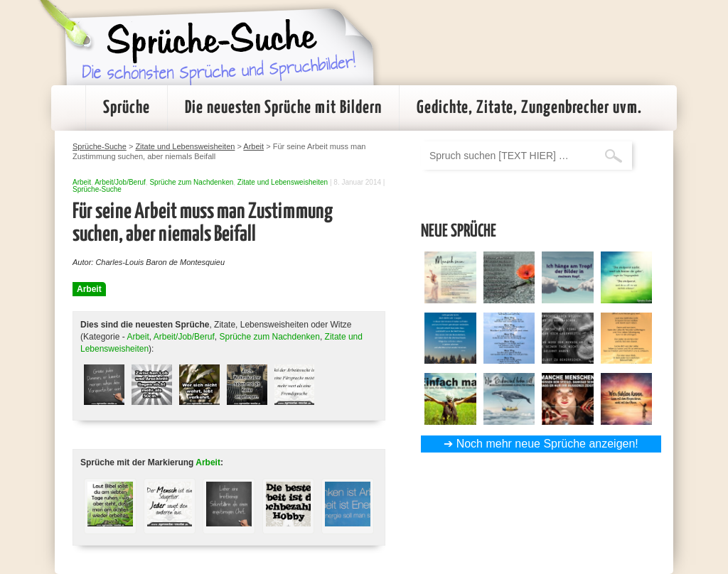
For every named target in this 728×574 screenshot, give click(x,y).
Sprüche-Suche (97, 189)
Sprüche (127, 108)
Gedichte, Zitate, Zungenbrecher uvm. (529, 108)
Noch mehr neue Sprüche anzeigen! (547, 444)
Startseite (68, 108)
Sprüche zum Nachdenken (191, 182)
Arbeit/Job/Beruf (120, 182)
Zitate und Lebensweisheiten (283, 182)
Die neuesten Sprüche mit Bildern (283, 108)
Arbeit (82, 182)
